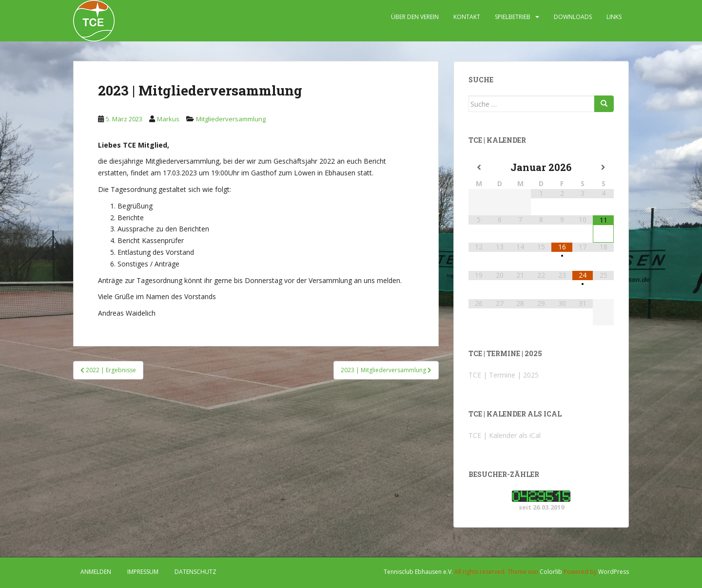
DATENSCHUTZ (195, 572)
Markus (168, 119)
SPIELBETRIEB (513, 17)
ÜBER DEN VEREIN (415, 17)
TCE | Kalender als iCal (505, 435)
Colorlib (551, 572)
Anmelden (96, 572)
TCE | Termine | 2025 (504, 375)
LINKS (614, 17)
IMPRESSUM (143, 572)
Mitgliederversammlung (231, 119)
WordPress (614, 572)
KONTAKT (467, 17)
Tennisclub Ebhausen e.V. (418, 572)
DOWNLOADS (573, 17)
